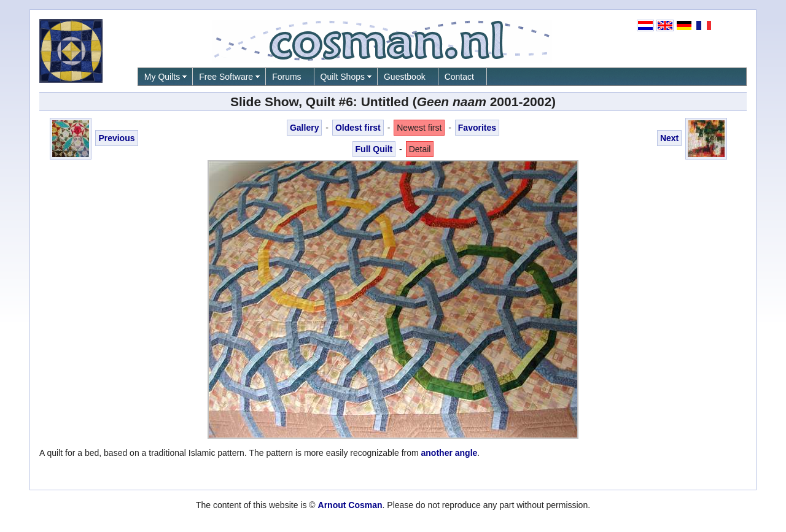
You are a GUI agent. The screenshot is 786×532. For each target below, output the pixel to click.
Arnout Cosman (350, 505)
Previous (116, 138)
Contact (459, 77)
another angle (449, 453)
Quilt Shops (343, 77)
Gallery (304, 128)
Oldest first (358, 128)
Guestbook (405, 77)
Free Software (226, 77)
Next (669, 138)
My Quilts (162, 77)
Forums (286, 77)
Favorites (477, 128)
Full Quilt (374, 149)
